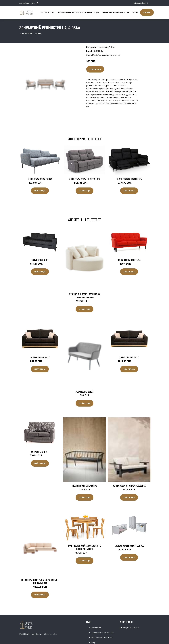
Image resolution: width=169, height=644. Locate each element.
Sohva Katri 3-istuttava (129, 260)
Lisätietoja (95, 69)
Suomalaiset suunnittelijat (102, 633)
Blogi (135, 12)
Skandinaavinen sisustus (116, 12)
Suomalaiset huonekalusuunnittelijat (79, 12)
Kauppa (147, 12)
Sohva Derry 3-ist (40, 260)
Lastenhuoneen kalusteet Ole (129, 546)
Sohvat (39, 34)
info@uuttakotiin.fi (141, 3)
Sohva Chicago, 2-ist (40, 357)
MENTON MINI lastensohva (85, 486)
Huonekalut (27, 34)
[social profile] (37, 3)
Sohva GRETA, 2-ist (40, 452)
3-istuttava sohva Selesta (129, 179)
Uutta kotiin (48, 12)
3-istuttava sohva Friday (40, 179)
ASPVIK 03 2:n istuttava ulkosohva (129, 486)
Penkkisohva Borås (84, 392)
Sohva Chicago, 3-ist (129, 357)
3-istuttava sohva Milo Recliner (85, 179)
